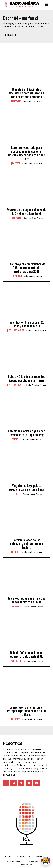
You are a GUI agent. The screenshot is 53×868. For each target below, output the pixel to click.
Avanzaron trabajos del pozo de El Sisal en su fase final (27, 212)
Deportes (16, 439)
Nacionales (16, 661)
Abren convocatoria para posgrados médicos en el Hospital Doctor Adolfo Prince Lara (26, 153)
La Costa (16, 163)
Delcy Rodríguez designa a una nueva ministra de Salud (26, 600)
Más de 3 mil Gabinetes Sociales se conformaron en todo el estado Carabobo (27, 93)
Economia (16, 276)
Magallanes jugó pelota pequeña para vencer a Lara (26, 487)
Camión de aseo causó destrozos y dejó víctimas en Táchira (26, 544)
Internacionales (16, 330)
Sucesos (16, 552)
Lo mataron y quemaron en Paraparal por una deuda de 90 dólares (26, 711)
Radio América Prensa (33, 102)
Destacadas (16, 607)
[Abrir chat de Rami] (46, 861)
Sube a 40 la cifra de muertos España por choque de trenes (27, 379)
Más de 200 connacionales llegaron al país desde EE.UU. (27, 655)
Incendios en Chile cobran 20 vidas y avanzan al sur (26, 324)
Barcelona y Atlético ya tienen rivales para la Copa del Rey (27, 433)
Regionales (16, 101)
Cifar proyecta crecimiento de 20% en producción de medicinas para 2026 (27, 268)
